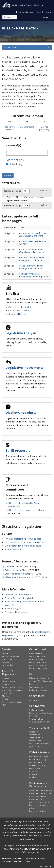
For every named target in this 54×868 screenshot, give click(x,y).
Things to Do (35, 735)
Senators (6, 662)
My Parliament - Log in (39, 757)
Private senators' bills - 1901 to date (23, 539)
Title (19, 197)
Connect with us (36, 719)
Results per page (12, 191)
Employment (35, 768)
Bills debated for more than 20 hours (23, 546)
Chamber (29, 197)
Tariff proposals (18, 450)
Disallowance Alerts (21, 413)
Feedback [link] (18, 861)
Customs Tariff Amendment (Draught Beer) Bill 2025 (32, 259)
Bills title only (16, 164)
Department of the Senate (41, 790)
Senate (5, 653)
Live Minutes (8, 693)
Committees (34, 700)
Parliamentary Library (38, 665)
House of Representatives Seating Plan (13, 702)
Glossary (33, 774)
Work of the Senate (11, 656)
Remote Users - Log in (39, 759)
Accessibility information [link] (13, 858)
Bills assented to (27, 127)
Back (42, 190)
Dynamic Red (8, 659)
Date (10, 197)
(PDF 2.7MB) (23, 570)
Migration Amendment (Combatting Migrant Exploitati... (34, 275)
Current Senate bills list (20, 307)
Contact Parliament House (40, 722)
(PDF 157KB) (20, 567)
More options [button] (15, 160)
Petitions (33, 716)
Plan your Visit (35, 741)
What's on (34, 732)
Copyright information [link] (36, 858)
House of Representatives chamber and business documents (13, 687)
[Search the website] (10, 17)
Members (6, 696)
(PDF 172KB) (24, 574)
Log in (48, 12)
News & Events (36, 653)
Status (40, 197)
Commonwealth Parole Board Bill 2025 (33, 243)
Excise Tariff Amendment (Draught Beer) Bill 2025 (31, 267)
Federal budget (12, 608)
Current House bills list (20, 310)
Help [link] (28, 861)
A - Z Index (34, 771)
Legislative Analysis (21, 333)
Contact (40, 12)
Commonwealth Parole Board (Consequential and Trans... (33, 235)
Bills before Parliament (39, 678)
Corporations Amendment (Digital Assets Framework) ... (33, 251)
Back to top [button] (46, 867)
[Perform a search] (5, 17)
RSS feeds (34, 777)
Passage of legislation (15, 612)
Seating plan (7, 665)
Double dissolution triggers (18, 595)
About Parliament (37, 659)
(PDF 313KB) (26, 577)
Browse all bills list (17, 314)
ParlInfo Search (36, 762)
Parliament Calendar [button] (25, 12)
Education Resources (38, 662)
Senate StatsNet (13, 549)
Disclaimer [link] (7, 861)
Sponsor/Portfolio (17, 200)
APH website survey (38, 765)
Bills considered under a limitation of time (25, 542)
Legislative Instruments (24, 368)
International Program (39, 668)
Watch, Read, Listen (38, 656)
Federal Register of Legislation (20, 598)
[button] (48, 17)
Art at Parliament (36, 738)
